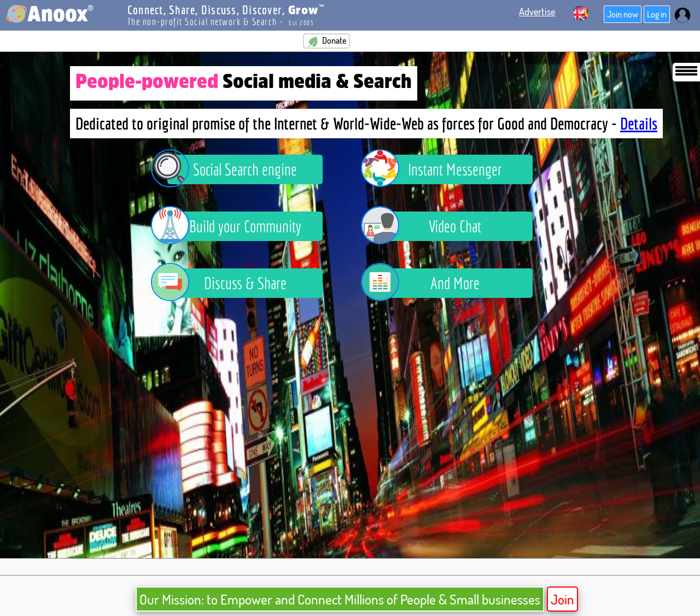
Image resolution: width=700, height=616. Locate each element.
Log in (657, 14)
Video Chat (429, 226)
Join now (623, 14)
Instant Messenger (440, 169)
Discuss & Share (227, 283)
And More (428, 283)
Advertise (537, 11)
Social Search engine (232, 169)
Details (639, 124)
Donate (326, 41)
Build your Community (234, 226)
